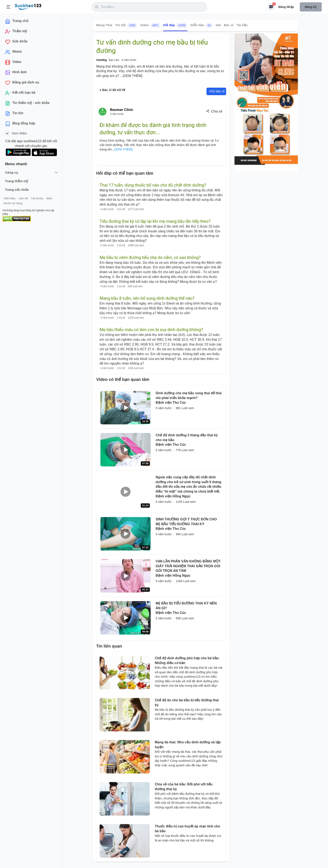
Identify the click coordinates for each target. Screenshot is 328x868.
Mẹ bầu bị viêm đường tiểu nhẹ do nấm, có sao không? (150, 257)
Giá (218, 25)
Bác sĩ (229, 25)
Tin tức (126, 25)
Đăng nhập (286, 7)
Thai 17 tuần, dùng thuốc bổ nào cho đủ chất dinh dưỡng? (153, 185)
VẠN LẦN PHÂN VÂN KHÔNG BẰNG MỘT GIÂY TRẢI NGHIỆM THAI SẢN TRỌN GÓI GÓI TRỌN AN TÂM (188, 566)
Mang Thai (104, 25)
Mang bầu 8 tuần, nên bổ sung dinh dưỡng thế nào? (147, 298)
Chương (101, 60)
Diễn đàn (201, 25)
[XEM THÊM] (133, 76)
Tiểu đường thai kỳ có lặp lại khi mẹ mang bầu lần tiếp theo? (155, 221)
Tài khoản (37, 198)
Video (150, 25)
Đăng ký (311, 7)
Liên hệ (23, 198)
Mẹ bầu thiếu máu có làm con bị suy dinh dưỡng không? (151, 330)
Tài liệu (242, 25)
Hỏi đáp (175, 25)
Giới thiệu (10, 198)
